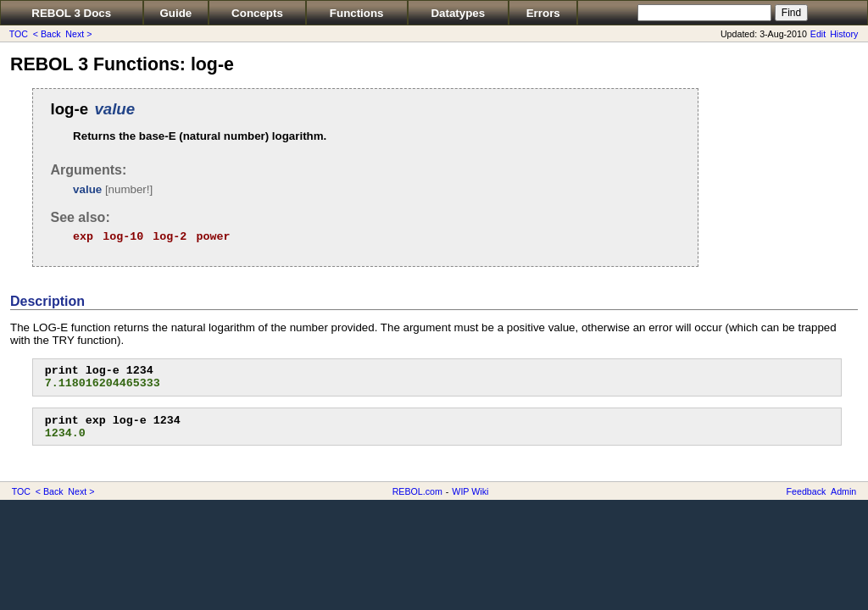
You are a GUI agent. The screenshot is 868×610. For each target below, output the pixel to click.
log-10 (123, 237)
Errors (543, 13)
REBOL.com (417, 491)
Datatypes (458, 13)
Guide (175, 13)
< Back (47, 34)
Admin (843, 491)
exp (83, 237)
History (844, 34)
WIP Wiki (470, 491)
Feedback (807, 491)
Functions (357, 13)
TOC (19, 34)
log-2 (170, 237)
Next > (78, 34)
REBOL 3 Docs (71, 13)
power (213, 237)
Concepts (257, 13)
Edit (818, 34)
